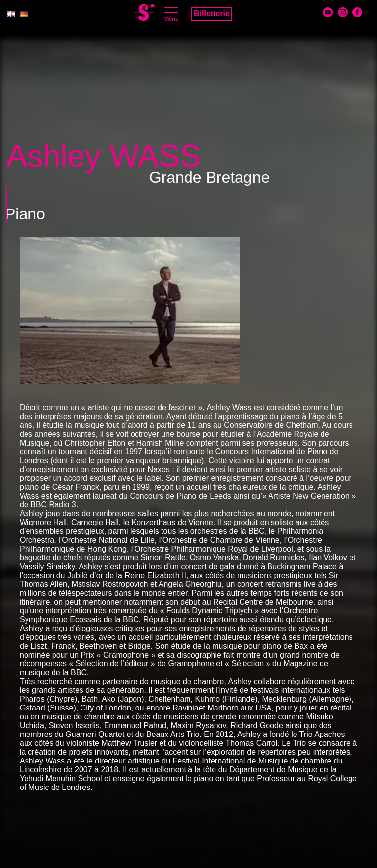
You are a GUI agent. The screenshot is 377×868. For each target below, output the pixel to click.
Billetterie (212, 13)
